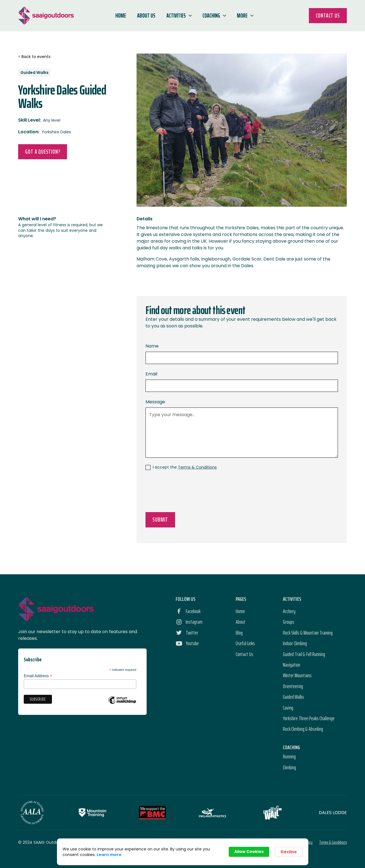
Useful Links (245, 643)
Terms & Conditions (197, 467)
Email (151, 374)
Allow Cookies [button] (249, 852)
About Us (146, 15)
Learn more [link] (109, 855)
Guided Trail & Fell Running (304, 654)
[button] (179, 15)
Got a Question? (43, 152)
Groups (289, 622)
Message (155, 402)
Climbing (289, 767)
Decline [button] (289, 852)
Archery (289, 611)
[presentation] (188, 492)
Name (152, 346)
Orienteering (293, 686)
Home (121, 15)
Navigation (292, 665)
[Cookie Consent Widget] (183, 852)
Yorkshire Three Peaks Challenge (309, 718)
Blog (239, 633)
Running (289, 756)
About (241, 622)
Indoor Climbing (295, 643)
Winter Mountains (297, 675)
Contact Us (328, 15)
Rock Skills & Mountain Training (308, 633)
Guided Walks (294, 697)
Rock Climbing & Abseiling (303, 729)
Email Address (38, 676)
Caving (288, 708)
